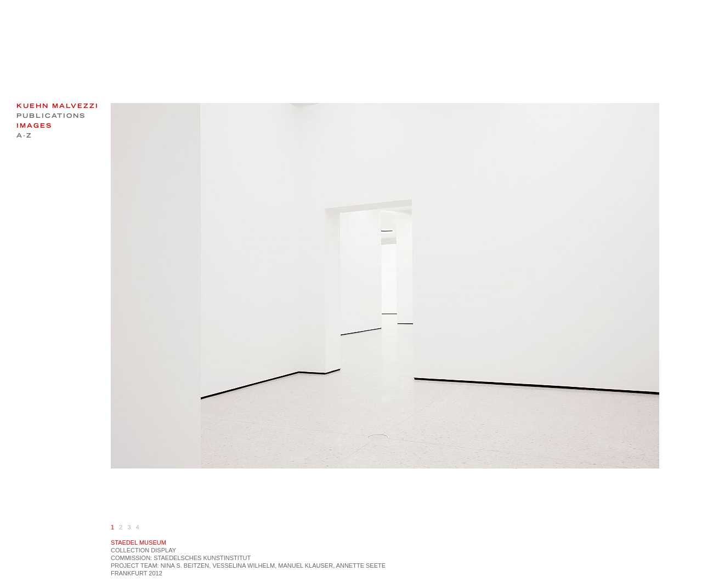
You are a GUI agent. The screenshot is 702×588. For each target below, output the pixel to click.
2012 (155, 573)
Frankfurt (129, 573)
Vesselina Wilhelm (244, 566)
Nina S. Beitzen (185, 566)
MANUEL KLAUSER (305, 566)
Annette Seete (361, 566)
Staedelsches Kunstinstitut (202, 558)
